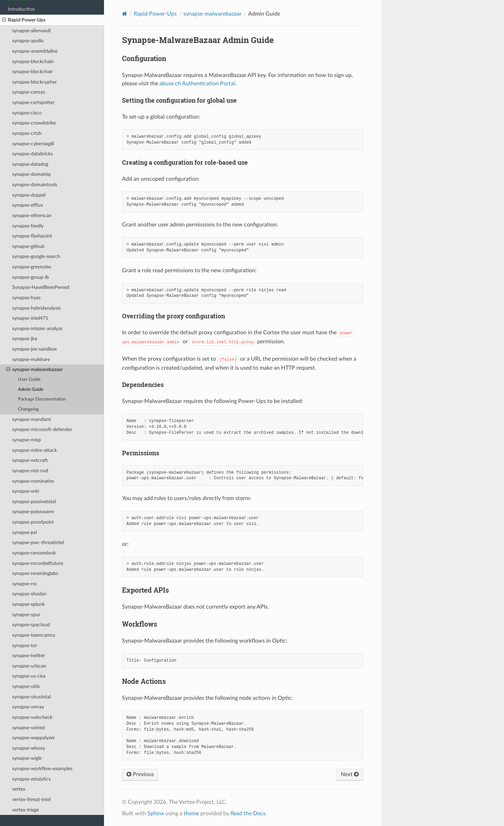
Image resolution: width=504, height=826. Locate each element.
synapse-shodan (29, 594)
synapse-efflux (28, 205)
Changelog (28, 409)
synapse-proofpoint (33, 522)
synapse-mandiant (32, 419)
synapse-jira (25, 339)
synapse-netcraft (30, 460)
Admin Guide (31, 390)
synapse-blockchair (32, 72)
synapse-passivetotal (34, 502)
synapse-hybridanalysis (36, 308)
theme (191, 814)
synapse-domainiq (31, 174)
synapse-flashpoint (32, 236)
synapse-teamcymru (34, 635)
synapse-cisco (27, 113)
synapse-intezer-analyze (37, 329)
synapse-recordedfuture (38, 563)
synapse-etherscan (32, 216)
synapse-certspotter (33, 102)
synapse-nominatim (33, 481)
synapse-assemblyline (35, 51)
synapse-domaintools (35, 185)
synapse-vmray (28, 707)
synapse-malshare (31, 359)
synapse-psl (24, 532)
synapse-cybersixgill (33, 144)
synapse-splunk (28, 604)
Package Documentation (42, 399)
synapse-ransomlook (34, 553)
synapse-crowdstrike (34, 123)
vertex (19, 789)
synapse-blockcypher (34, 82)
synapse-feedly (28, 226)
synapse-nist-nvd (30, 471)
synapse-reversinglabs (35, 573)
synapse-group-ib (31, 277)
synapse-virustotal (31, 697)
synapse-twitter (29, 656)
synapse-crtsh (27, 133)
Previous (140, 774)
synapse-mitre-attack (34, 450)
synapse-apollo (28, 41)
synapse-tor (25, 646)
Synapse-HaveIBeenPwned (41, 287)
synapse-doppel (29, 195)
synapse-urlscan (29, 666)
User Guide (29, 380)
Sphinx (156, 814)
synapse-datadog (30, 164)
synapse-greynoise (32, 267)
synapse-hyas (26, 298)
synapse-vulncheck (32, 717)
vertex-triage (25, 810)
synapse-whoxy (29, 748)
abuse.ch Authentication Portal (197, 84)
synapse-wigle (27, 758)
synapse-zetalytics (31, 779)
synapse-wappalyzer (33, 738)
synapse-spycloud (31, 625)
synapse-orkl (25, 491)
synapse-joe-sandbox (34, 349)
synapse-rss (24, 584)
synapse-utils (26, 686)
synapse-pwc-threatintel (38, 543)
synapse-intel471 (30, 318)
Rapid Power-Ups (24, 20)
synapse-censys (29, 92)
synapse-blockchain (33, 62)
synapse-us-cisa (29, 676)
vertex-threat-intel (31, 799)
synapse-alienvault (32, 31)
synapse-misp (27, 440)
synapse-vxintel (28, 728)
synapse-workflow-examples (42, 769)
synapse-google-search (36, 256)
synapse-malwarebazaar (34, 370)
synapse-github (28, 246)
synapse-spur (26, 615)
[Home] (125, 14)
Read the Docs (248, 814)
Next (350, 774)
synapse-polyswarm (33, 512)
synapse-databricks (32, 154)
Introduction (21, 9)
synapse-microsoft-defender (42, 429)
